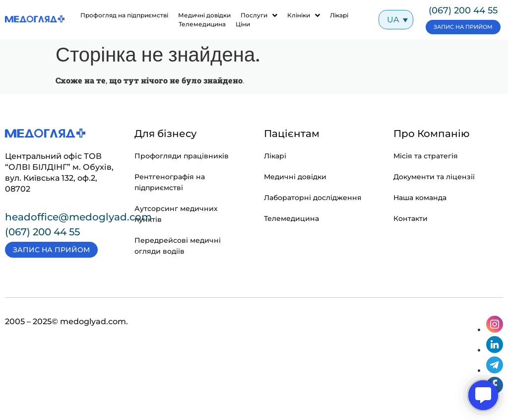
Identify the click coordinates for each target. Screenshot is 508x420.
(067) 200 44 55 (463, 10)
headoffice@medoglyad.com (78, 217)
